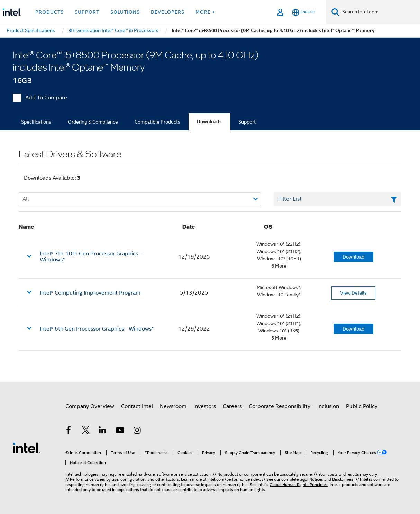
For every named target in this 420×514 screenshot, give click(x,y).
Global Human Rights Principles (299, 484)
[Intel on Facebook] (69, 431)
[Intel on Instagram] (137, 431)
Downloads (209, 122)
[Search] (335, 12)
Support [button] (87, 12)
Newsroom (173, 406)
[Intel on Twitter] (86, 431)
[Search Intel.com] (380, 12)
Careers (232, 406)
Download (353, 257)
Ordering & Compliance (93, 122)
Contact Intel (137, 406)
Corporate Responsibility (280, 406)
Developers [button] (168, 12)
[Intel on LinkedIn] (103, 431)
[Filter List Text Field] (337, 199)
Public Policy (362, 406)
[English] (303, 12)
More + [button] (205, 12)
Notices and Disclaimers (331, 479)
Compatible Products (157, 122)
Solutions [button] (125, 12)
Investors (205, 406)
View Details (353, 293)
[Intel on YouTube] (120, 431)
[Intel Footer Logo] (27, 448)
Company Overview (90, 406)
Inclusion (328, 406)
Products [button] (49, 12)
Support (247, 122)
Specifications (36, 122)
